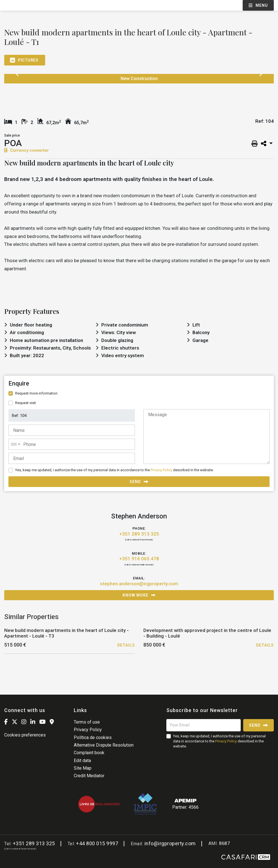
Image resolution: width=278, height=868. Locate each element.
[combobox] (72, 444)
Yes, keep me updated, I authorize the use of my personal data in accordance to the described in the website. (114, 470)
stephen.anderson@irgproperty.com (139, 584)
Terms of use (87, 722)
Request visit (26, 403)
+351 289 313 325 (139, 534)
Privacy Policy (161, 470)
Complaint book (89, 753)
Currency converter (27, 150)
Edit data (82, 761)
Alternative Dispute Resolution (104, 745)
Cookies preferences (25, 735)
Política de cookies (93, 737)
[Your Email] (204, 725)
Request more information (36, 393)
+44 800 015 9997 (97, 843)
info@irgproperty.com (170, 843)
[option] (30, 95)
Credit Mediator (89, 776)
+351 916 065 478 (139, 559)
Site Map (83, 768)
